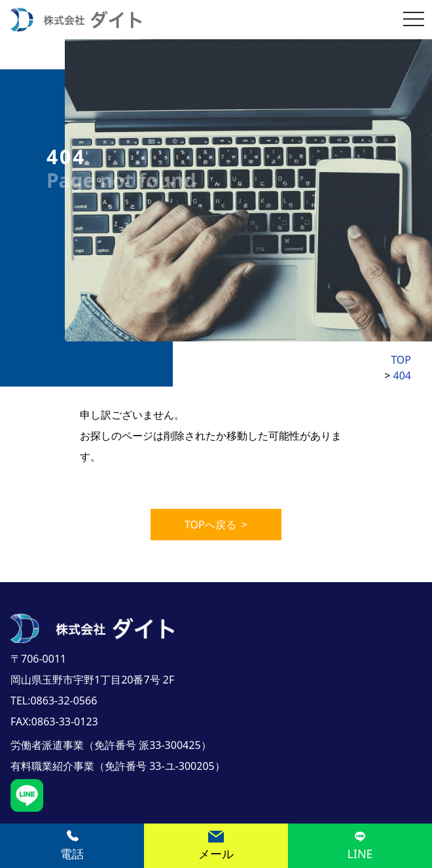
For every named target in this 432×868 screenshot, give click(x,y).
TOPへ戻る (216, 525)
